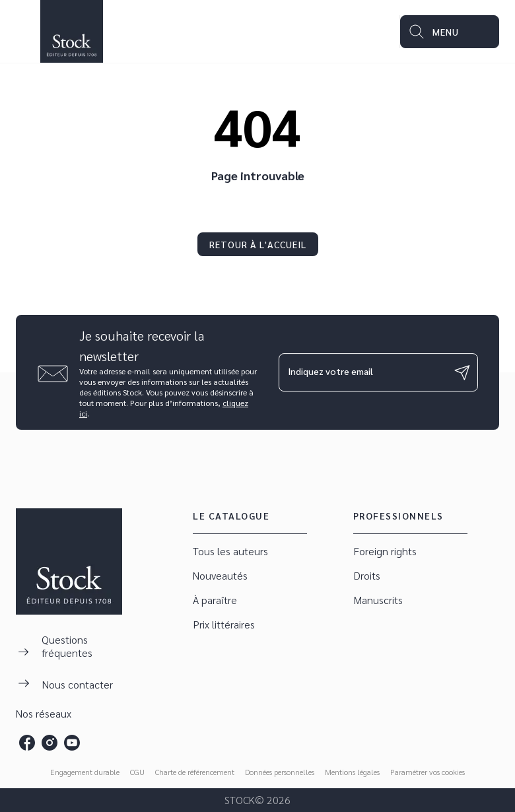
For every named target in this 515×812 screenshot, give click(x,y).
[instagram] (50, 743)
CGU (137, 772)
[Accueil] (71, 31)
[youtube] (72, 743)
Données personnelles (280, 772)
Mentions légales (352, 772)
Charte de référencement (195, 772)
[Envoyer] (462, 372)
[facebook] (27, 743)
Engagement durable (85, 772)
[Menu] (450, 32)
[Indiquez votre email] (362, 372)
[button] (258, 244)
